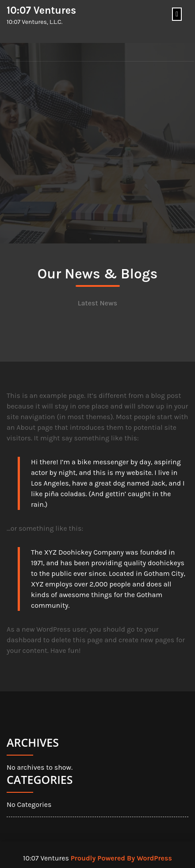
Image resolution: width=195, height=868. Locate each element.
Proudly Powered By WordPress (121, 858)
